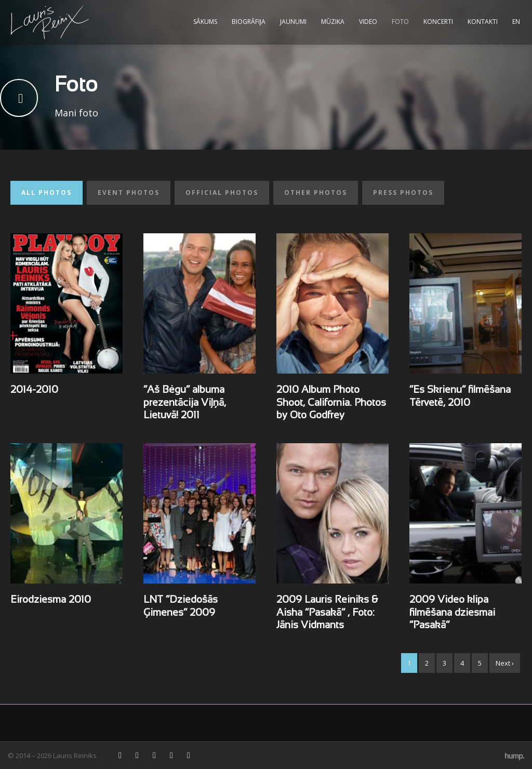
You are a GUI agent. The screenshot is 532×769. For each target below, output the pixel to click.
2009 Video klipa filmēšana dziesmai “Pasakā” (452, 613)
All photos (46, 193)
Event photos (129, 193)
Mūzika (333, 22)
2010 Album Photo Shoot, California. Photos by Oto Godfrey (331, 403)
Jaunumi (293, 22)
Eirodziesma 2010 (51, 600)
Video (368, 22)
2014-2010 (34, 390)
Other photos (316, 193)
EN (516, 22)
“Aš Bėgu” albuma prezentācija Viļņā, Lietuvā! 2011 (185, 403)
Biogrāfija (249, 22)
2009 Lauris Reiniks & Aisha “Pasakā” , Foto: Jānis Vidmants (327, 613)
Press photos (403, 193)
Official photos (222, 193)
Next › (505, 663)
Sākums (205, 22)
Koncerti (438, 22)
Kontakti (483, 22)
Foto (400, 22)
